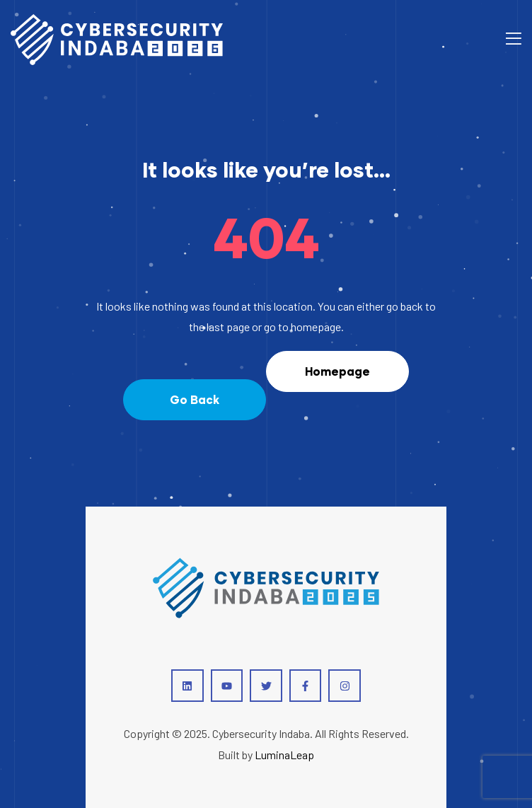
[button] (195, 400)
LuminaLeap (284, 755)
